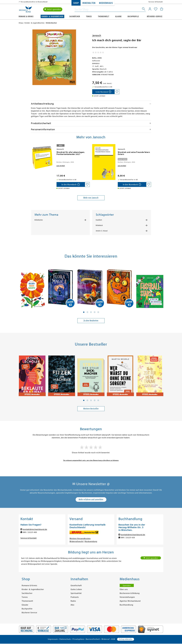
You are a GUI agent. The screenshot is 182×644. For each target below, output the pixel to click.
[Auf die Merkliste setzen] (117, 92)
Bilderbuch (99, 225)
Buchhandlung (126, 605)
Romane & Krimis (26, 16)
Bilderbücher (39, 220)
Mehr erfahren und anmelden (91, 499)
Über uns (124, 589)
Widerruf (106, 639)
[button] (84, 312)
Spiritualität (76, 593)
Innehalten (89, 3)
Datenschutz (65, 639)
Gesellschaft (76, 586)
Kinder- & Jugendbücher (52, 16)
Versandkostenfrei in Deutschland (34, 2)
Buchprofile (133, 16)
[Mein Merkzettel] (156, 9)
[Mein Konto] (150, 9)
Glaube (118, 16)
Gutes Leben (76, 589)
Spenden (127, 586)
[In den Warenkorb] (103, 92)
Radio (73, 601)
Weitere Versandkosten (80, 539)
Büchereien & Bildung (130, 593)
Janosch (97, 35)
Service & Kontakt (156, 2)
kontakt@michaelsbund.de (35, 529)
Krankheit (99, 220)
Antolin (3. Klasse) (102, 231)
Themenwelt (104, 16)
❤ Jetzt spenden (53, 9)
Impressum (53, 639)
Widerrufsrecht (76, 541)
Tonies (89, 16)
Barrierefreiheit (93, 639)
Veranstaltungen (127, 597)
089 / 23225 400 (30, 532)
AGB (113, 639)
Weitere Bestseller (91, 409)
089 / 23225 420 (128, 538)
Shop (76, 3)
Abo (72, 605)
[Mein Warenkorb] (162, 9)
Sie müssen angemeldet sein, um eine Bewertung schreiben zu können (91, 460)
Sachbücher (75, 16)
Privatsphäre (78, 639)
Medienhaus (106, 3)
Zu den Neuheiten (91, 321)
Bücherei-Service (155, 16)
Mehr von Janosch (91, 198)
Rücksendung (91, 541)
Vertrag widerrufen (126, 639)
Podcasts (75, 597)
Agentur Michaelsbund (130, 601)
